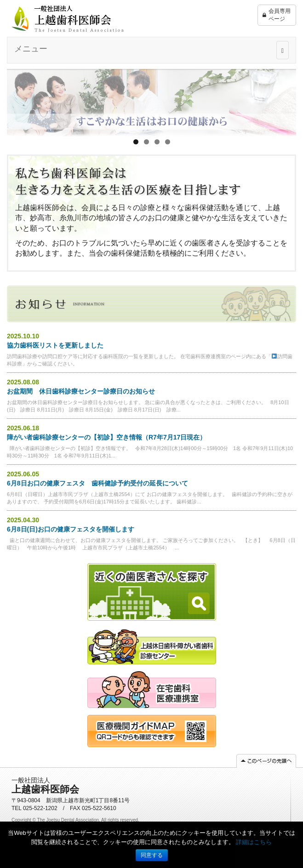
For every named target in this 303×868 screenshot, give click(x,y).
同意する (152, 855)
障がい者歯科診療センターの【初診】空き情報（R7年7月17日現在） (106, 437)
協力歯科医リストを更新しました (55, 345)
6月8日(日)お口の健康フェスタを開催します (71, 529)
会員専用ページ (277, 15)
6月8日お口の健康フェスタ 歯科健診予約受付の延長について (97, 483)
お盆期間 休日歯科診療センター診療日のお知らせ (81, 391)
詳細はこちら (254, 842)
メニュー (31, 49)
